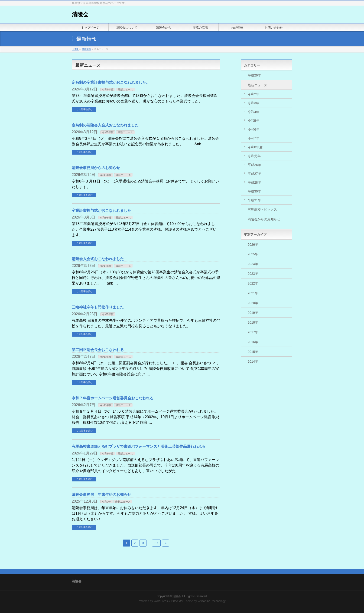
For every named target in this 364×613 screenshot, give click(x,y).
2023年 (253, 274)
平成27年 (254, 174)
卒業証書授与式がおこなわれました (101, 210)
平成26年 (254, 165)
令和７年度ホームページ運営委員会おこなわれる (113, 398)
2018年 (253, 322)
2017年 (253, 332)
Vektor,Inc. (204, 601)
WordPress (161, 601)
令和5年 (253, 121)
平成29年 (254, 75)
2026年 (253, 245)
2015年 (253, 352)
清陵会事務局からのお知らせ (96, 168)
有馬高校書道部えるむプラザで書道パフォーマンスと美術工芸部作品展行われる (139, 446)
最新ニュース (125, 89)
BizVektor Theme (182, 601)
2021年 (253, 293)
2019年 (253, 313)
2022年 (253, 283)
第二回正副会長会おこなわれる (98, 350)
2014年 (253, 361)
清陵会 (80, 14)
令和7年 (106, 502)
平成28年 (254, 182)
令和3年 (253, 103)
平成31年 (254, 200)
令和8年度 (108, 89)
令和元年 (254, 156)
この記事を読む (84, 109)
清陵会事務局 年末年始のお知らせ (101, 495)
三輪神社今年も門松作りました (98, 307)
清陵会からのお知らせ (264, 219)
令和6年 (253, 129)
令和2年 (253, 94)
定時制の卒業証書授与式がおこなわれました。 (111, 82)
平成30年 (254, 191)
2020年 (253, 303)
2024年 (253, 264)
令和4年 (253, 112)
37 (156, 543)
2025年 (253, 254)
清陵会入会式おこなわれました (98, 259)
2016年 (253, 342)
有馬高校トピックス (262, 209)
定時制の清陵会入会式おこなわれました (105, 125)
